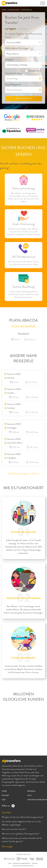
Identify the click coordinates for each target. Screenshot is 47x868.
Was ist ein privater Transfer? (14, 829)
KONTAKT (5, 795)
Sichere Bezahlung (23, 287)
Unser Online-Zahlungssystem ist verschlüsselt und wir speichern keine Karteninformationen (24, 294)
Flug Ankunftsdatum (14, 73)
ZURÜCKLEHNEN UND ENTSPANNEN (24, 598)
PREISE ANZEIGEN (24, 99)
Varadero (11, 393)
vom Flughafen (11, 29)
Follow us (8, 806)
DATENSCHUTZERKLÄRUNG (21, 863)
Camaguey (11, 458)
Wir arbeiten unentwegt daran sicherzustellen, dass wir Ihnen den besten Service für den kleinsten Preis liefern (23, 197)
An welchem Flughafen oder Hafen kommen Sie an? (23, 35)
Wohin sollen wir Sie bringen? (17, 48)
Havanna (11, 378)
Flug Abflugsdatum (13, 85)
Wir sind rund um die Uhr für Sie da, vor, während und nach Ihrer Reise (24, 263)
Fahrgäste (9, 60)
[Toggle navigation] (43, 4)
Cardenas (11, 408)
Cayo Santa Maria (15, 443)
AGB (4, 800)
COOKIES (35, 863)
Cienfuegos (12, 428)
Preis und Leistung (23, 188)
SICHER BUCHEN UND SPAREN (24, 151)
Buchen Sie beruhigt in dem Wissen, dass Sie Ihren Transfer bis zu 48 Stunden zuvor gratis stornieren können (23, 232)
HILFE (30, 795)
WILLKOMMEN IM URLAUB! (24, 532)
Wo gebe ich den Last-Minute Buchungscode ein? (23, 817)
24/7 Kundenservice (23, 257)
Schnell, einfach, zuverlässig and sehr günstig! (21, 166)
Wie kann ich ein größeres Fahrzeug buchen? (21, 834)
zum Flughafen (23, 29)
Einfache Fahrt (33, 71)
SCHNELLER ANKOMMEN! (23, 658)
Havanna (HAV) (14, 374)
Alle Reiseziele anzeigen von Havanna (24, 474)
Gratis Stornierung (23, 224)
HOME (4, 10)
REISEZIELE (31, 791)
